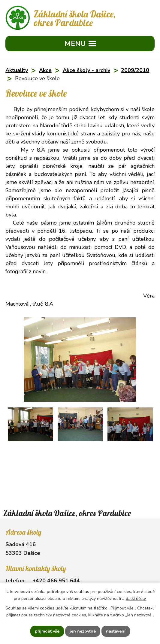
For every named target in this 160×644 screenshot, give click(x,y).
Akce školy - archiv (86, 70)
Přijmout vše (47, 631)
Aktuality (17, 70)
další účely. (136, 599)
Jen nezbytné (83, 631)
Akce (45, 70)
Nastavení (116, 631)
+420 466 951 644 (56, 581)
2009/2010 (135, 70)
